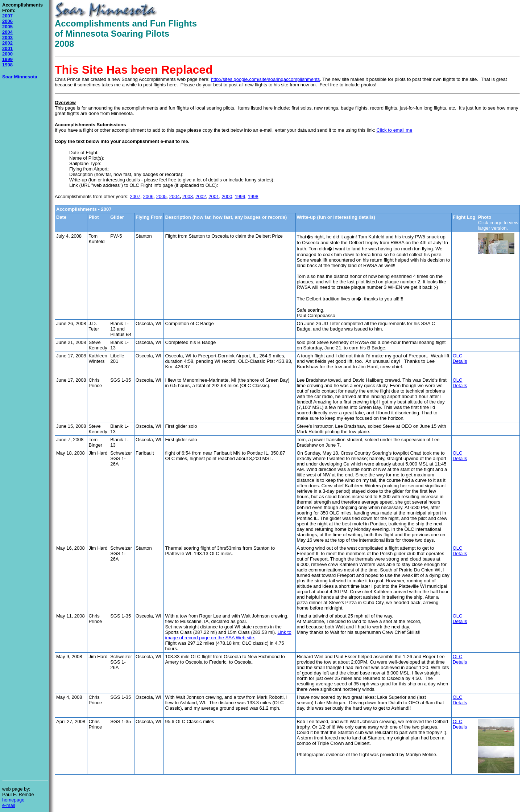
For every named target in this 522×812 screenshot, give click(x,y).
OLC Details (460, 358)
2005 (7, 27)
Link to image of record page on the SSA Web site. (228, 635)
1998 (7, 65)
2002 (7, 43)
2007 (7, 16)
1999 (7, 59)
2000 (7, 54)
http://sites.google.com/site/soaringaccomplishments (266, 79)
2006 (7, 21)
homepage (13, 800)
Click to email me (394, 130)
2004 (7, 32)
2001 (7, 48)
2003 (7, 38)
